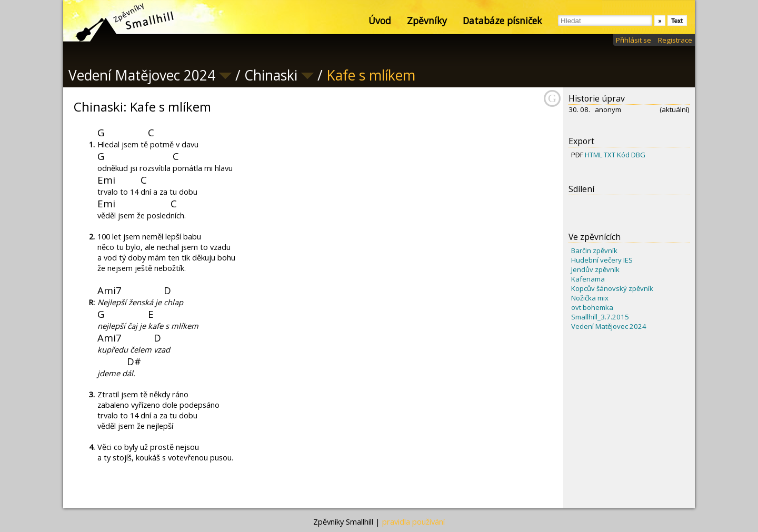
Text (677, 21)
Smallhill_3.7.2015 (600, 317)
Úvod (380, 21)
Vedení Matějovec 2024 (609, 326)
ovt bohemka (592, 307)
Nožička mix (590, 298)
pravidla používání (413, 521)
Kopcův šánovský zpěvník (612, 288)
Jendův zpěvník (595, 269)
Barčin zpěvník (594, 250)
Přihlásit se (634, 40)
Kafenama (588, 279)
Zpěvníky (427, 21)
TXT (610, 155)
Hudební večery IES (602, 260)
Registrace (675, 40)
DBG (638, 155)
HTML (594, 155)
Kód (623, 155)
